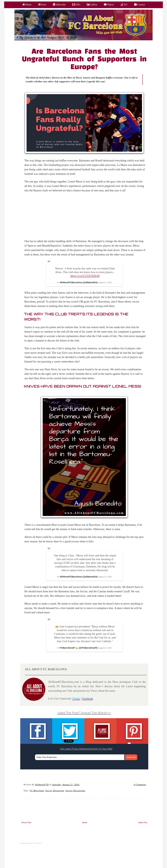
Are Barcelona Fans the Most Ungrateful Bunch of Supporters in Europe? (84, 59)
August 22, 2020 (105, 283)
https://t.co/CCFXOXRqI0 (85, 276)
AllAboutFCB (42, 785)
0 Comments (140, 785)
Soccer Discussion (55, 791)
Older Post (143, 823)
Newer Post (26, 823)
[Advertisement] (86, 218)
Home (85, 823)
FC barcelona (37, 791)
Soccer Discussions (75, 791)
